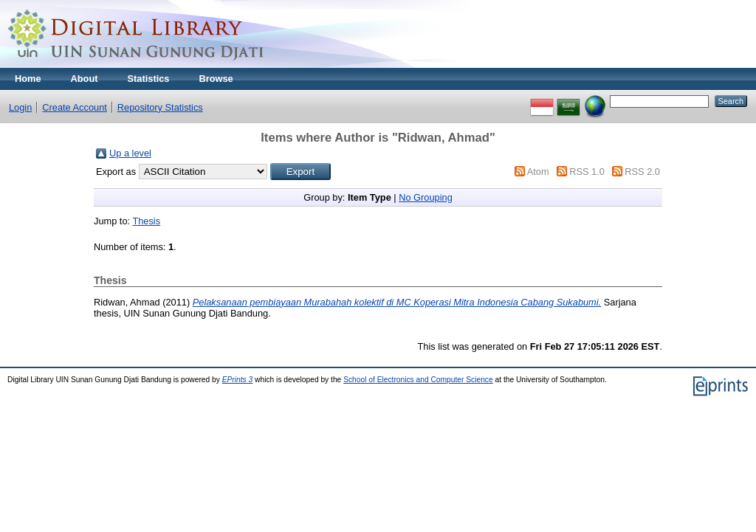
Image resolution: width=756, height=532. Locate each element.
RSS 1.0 (587, 172)
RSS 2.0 (642, 172)
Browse (216, 79)
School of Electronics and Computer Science (418, 380)
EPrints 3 (238, 380)
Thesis (146, 221)
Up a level (130, 153)
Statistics (149, 79)
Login (20, 107)
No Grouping (426, 197)
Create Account (75, 107)
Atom (538, 172)
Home (28, 79)
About (85, 79)
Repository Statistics (160, 107)
